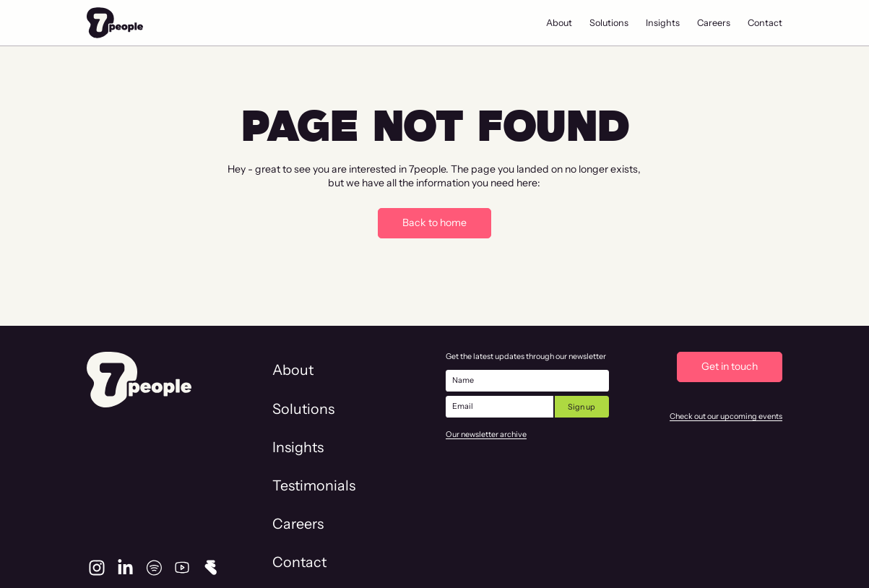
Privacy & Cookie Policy (736, 554)
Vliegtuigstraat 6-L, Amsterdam (173, 555)
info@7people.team (139, 532)
